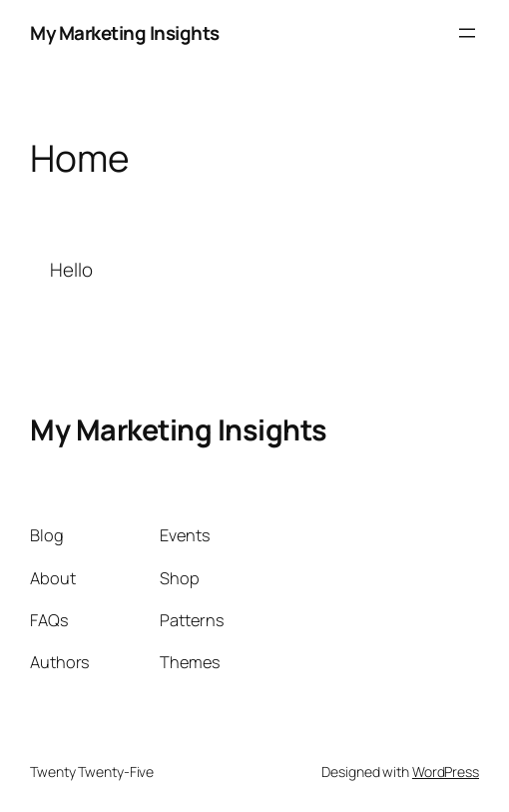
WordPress (446, 772)
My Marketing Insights (125, 33)
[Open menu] (467, 33)
